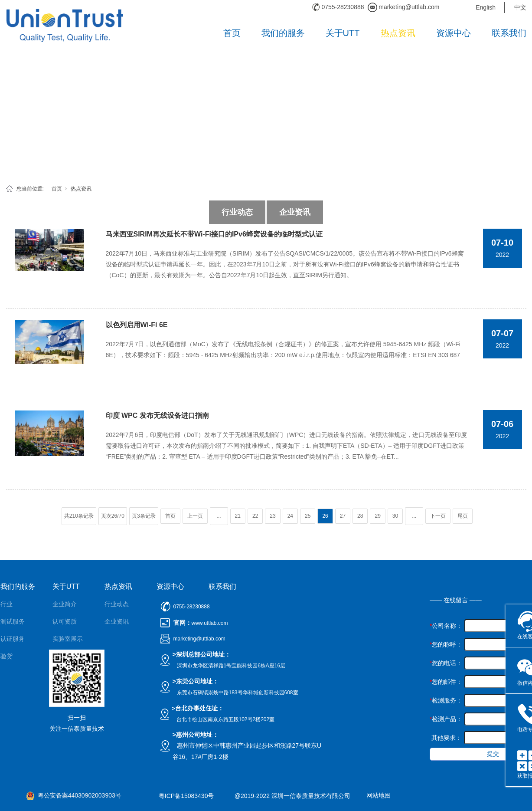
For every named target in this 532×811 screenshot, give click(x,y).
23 (273, 516)
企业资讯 (295, 212)
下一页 (438, 516)
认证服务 (13, 639)
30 (395, 516)
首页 (232, 33)
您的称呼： (446, 644)
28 (360, 516)
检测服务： (446, 700)
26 (325, 516)
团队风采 (65, 656)
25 (308, 516)
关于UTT (343, 33)
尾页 (463, 516)
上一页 (195, 516)
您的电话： (446, 663)
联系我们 (509, 33)
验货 (7, 656)
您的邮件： (446, 682)
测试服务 (13, 621)
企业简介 (65, 604)
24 (290, 516)
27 (343, 516)
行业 (7, 604)
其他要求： (446, 738)
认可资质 (65, 621)
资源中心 (454, 33)
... (219, 516)
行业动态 (237, 212)
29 (377, 516)
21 (238, 516)
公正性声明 (68, 673)
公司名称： (446, 626)
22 (255, 516)
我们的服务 (283, 33)
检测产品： (446, 719)
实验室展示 (68, 639)
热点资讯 (398, 33)
